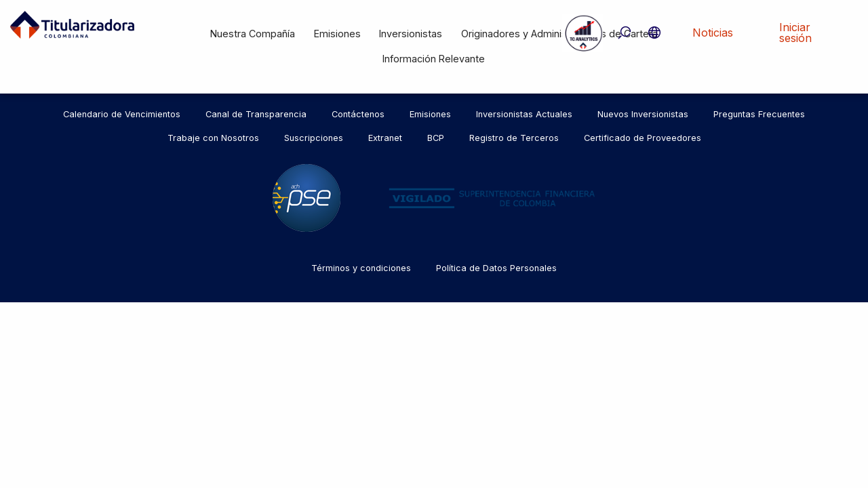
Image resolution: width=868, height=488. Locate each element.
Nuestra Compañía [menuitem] (253, 34)
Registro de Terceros (514, 138)
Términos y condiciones (361, 268)
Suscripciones (314, 138)
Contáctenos (358, 114)
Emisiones (430, 114)
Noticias (713, 33)
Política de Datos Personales (496, 268)
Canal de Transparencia (256, 114)
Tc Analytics (583, 33)
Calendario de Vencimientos (122, 114)
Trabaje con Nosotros (213, 138)
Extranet (385, 138)
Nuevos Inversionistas (643, 114)
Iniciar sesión (795, 33)
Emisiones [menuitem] (337, 34)
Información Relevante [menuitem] (434, 59)
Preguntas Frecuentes (759, 114)
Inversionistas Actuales (524, 114)
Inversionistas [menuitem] (411, 34)
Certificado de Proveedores (643, 138)
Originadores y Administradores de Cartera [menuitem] (559, 34)
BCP (436, 138)
